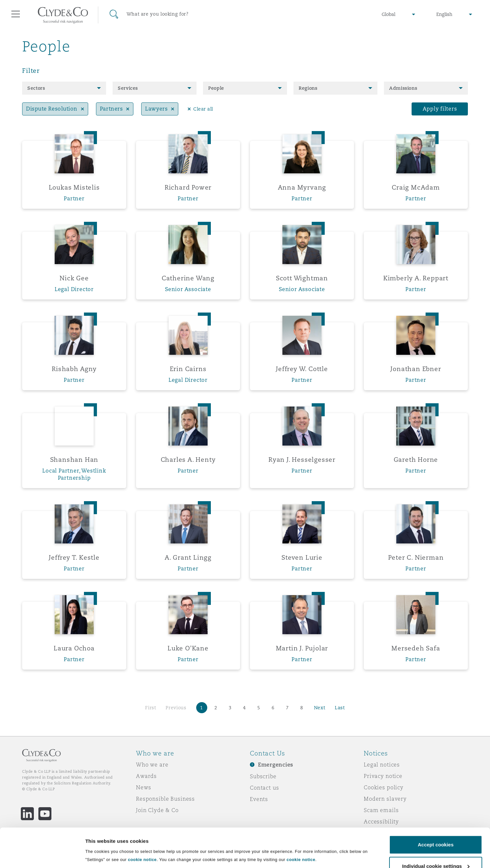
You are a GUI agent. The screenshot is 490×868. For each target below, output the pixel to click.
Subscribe (263, 776)
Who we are (152, 765)
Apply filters (440, 109)
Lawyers (156, 109)
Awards (146, 776)
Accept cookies (436, 821)
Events (259, 799)
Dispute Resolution (52, 109)
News (143, 787)
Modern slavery (385, 799)
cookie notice (142, 836)
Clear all (203, 109)
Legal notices (382, 765)
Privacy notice (383, 776)
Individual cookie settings (116, 862)
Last (340, 708)
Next (320, 708)
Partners (111, 109)
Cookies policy (384, 787)
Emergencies (276, 765)
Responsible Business (165, 799)
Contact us (265, 788)
